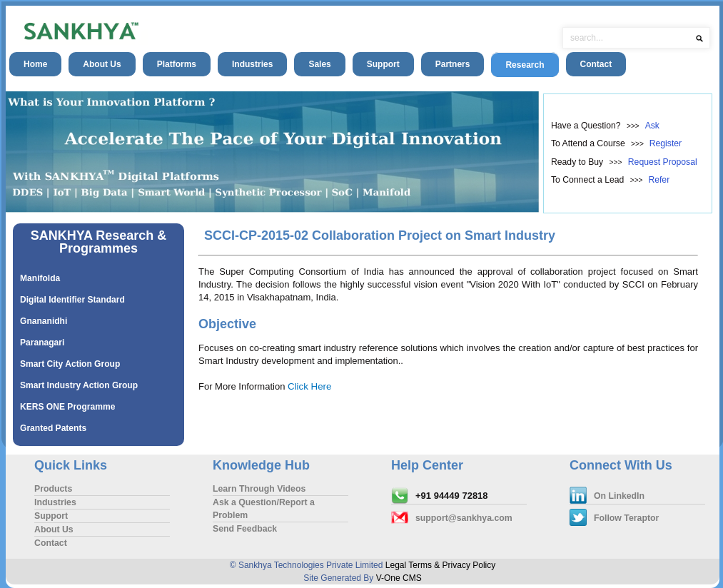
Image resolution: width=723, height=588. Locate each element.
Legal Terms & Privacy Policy (441, 565)
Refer (659, 180)
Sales (319, 64)
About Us (102, 64)
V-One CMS (399, 578)
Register (666, 143)
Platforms (177, 64)
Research (525, 65)
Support (383, 64)
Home (35, 64)
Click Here (309, 386)
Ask (652, 126)
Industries (252, 64)
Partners (453, 64)
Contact (596, 64)
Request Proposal (663, 162)
